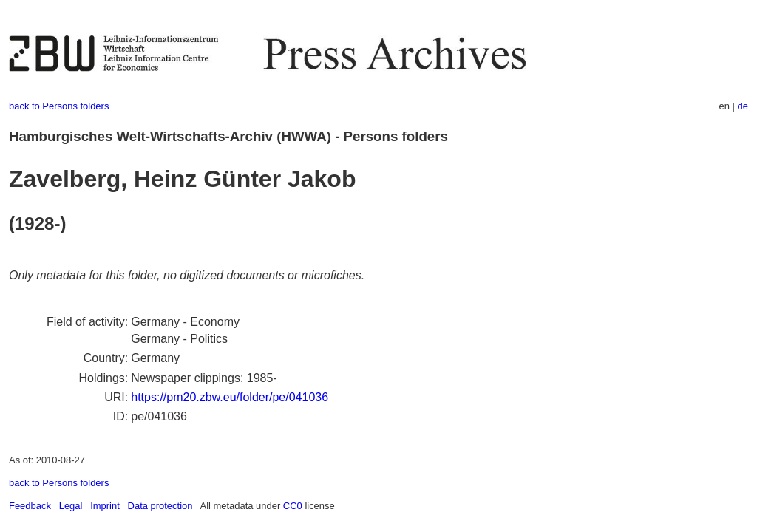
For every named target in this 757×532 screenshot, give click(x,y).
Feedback (30, 506)
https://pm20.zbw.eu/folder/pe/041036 (230, 397)
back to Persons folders (59, 106)
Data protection (160, 506)
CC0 (293, 506)
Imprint (105, 506)
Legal (71, 506)
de (743, 106)
